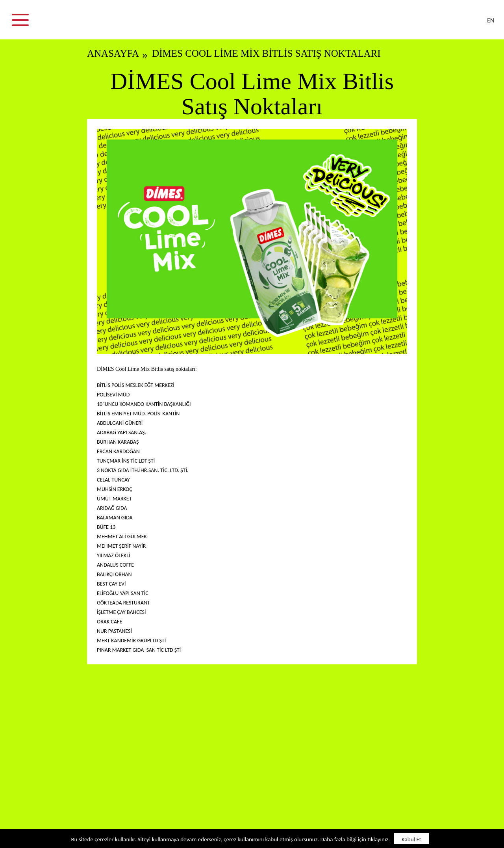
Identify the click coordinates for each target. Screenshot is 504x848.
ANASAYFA (113, 53)
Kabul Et (411, 839)
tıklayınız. (379, 839)
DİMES (257, 24)
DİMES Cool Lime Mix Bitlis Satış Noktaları (266, 53)
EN (491, 20)
